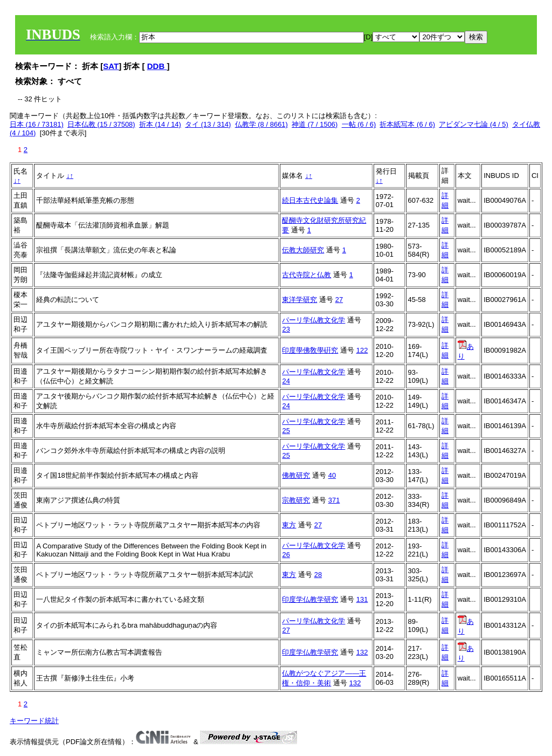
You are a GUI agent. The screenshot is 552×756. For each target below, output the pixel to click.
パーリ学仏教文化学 (313, 320)
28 (318, 575)
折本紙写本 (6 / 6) (407, 124)
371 (334, 500)
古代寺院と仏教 (306, 275)
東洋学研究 (299, 300)
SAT (111, 66)
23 (286, 329)
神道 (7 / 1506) (315, 124)
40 (332, 475)
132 (362, 652)
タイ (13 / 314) (208, 124)
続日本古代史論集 (310, 200)
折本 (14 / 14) (160, 124)
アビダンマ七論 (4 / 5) (474, 124)
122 (362, 350)
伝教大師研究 (303, 250)
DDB (157, 66)
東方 (289, 525)
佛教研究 (296, 475)
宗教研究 (296, 500)
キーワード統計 (34, 721)
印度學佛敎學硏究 (310, 350)
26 (286, 555)
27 (339, 300)
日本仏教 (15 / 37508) (101, 124)
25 (286, 431)
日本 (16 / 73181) (37, 124)
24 (286, 381)
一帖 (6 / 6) (359, 124)
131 (362, 599)
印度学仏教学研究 (310, 599)
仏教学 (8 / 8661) (261, 124)
